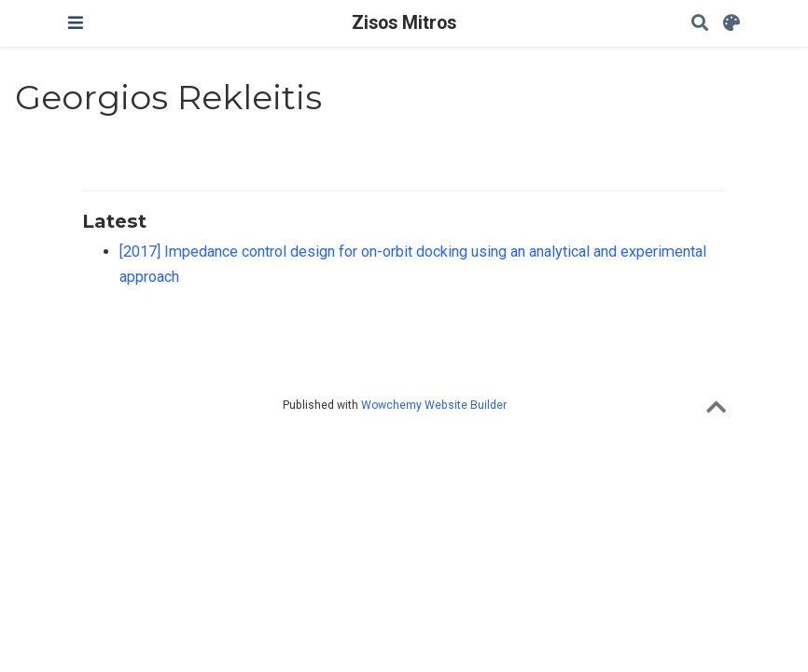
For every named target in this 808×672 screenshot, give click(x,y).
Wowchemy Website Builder (434, 405)
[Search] (700, 24)
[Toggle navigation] (76, 23)
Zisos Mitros (404, 23)
